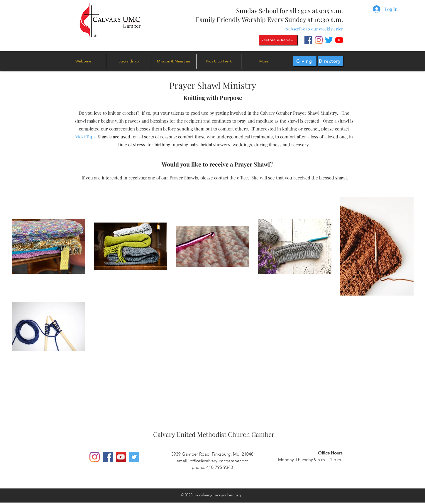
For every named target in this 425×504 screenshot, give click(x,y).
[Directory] (330, 61)
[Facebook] (308, 40)
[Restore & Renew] (278, 40)
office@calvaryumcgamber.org (219, 461)
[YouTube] (339, 40)
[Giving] (305, 61)
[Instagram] (319, 40)
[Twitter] (329, 40)
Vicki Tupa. (86, 137)
